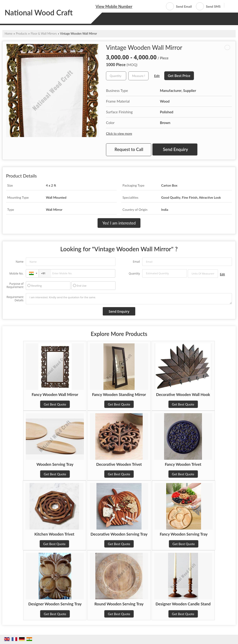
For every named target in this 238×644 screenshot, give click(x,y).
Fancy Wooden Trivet (183, 464)
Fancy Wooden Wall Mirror (55, 394)
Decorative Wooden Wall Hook (183, 394)
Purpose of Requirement (15, 285)
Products (21, 34)
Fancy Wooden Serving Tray (184, 534)
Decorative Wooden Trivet (119, 464)
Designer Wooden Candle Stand (183, 604)
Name (20, 262)
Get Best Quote (55, 404)
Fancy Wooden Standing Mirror (119, 394)
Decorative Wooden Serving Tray (119, 534)
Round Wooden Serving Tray (119, 604)
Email (136, 262)
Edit (157, 76)
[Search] (230, 6)
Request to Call (129, 149)
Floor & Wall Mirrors (44, 34)
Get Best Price (179, 76)
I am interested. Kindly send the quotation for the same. (129, 299)
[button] (114, 6)
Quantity (134, 273)
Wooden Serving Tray (55, 464)
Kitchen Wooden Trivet (54, 534)
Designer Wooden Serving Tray (55, 604)
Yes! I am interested (119, 223)
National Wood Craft (39, 13)
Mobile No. (16, 273)
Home (9, 34)
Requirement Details (15, 299)
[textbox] (138, 76)
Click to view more (119, 133)
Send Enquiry (175, 149)
